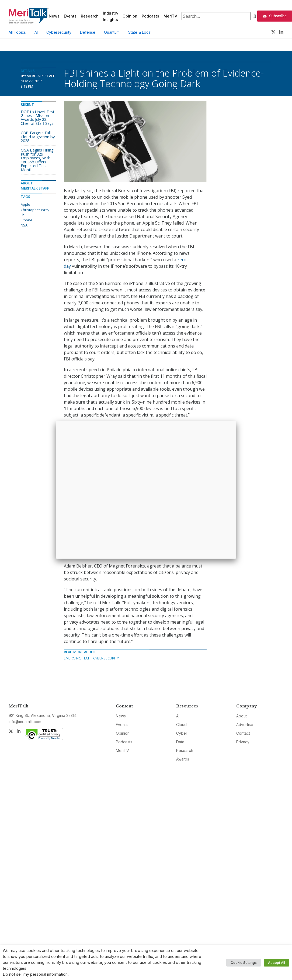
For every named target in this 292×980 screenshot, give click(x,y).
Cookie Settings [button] (244, 962)
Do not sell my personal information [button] (35, 974)
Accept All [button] (277, 962)
